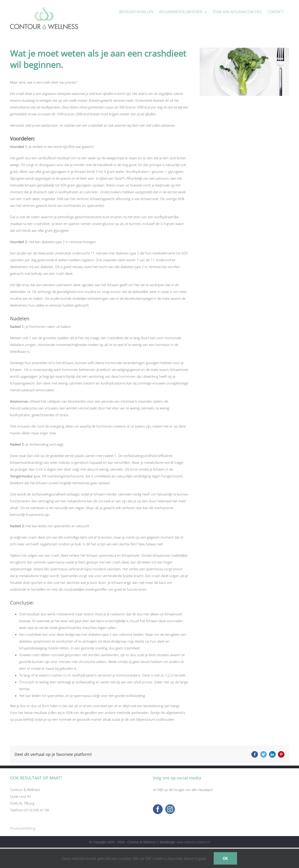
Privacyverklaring (23, 828)
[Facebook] (158, 809)
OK (225, 858)
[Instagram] (170, 809)
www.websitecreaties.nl (193, 842)
